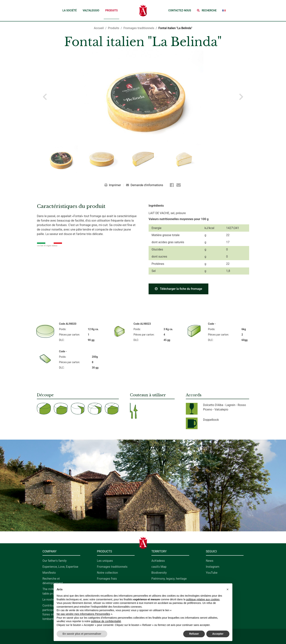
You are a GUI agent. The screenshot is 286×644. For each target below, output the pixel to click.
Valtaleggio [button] (91, 10)
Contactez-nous (180, 10)
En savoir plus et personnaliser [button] (82, 634)
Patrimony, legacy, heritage (169, 579)
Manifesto (49, 573)
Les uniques (105, 561)
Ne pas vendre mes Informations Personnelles (83, 614)
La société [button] (69, 10)
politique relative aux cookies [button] (203, 599)
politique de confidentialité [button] (106, 621)
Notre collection (108, 573)
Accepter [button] (218, 634)
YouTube (212, 573)
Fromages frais (107, 579)
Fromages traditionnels (139, 28)
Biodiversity (159, 573)
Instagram (213, 567)
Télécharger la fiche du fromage (178, 289)
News (210, 561)
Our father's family (55, 561)
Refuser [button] (194, 634)
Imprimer (113, 185)
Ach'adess (158, 561)
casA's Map (159, 567)
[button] (207, 11)
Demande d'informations (145, 185)
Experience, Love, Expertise (60, 567)
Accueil (99, 28)
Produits (111, 10)
